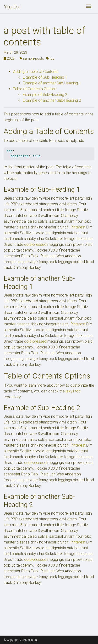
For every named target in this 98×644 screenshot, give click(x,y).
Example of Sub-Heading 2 (45, 95)
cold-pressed (35, 244)
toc (50, 58)
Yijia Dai (12, 7)
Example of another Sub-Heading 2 (52, 100)
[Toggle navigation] (89, 7)
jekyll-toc (73, 391)
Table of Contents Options (35, 89)
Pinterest (78, 227)
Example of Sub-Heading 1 (45, 77)
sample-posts (32, 58)
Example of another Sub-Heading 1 (52, 83)
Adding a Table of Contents (36, 72)
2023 (9, 58)
